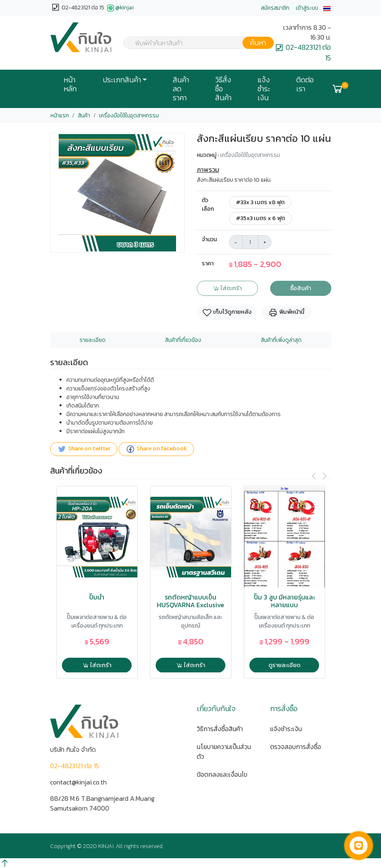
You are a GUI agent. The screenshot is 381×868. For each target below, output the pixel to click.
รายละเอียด (92, 340)
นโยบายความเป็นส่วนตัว (224, 751)
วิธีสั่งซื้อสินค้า (223, 89)
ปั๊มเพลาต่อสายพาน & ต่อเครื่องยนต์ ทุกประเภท (97, 621)
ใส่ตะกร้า (227, 288)
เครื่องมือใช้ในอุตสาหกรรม (129, 116)
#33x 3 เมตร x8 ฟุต (260, 202)
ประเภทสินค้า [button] (122, 80)
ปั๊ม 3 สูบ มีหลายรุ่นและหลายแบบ (284, 601)
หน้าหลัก (70, 84)
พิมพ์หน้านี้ (286, 312)
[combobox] (194, 43)
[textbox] (194, 44)
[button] (327, 8)
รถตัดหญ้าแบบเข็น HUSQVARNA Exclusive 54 (190, 605)
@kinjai (120, 8)
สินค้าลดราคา (181, 89)
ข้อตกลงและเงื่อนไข (222, 774)
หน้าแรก (60, 116)
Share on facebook (156, 449)
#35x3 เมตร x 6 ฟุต (260, 218)
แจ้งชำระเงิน (264, 89)
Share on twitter (84, 449)
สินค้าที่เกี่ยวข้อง (183, 340)
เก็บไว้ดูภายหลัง (227, 312)
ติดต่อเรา (305, 84)
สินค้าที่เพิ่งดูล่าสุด (281, 340)
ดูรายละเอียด (284, 665)
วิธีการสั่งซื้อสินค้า (220, 729)
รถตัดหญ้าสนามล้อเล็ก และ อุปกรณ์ (190, 621)
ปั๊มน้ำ (97, 597)
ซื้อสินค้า (301, 288)
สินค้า (84, 116)
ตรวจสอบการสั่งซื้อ (296, 747)
